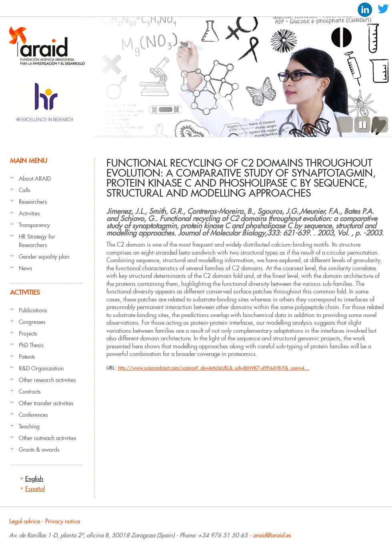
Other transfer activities (46, 403)
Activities (29, 213)
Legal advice (25, 521)
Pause (362, 125)
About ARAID (35, 179)
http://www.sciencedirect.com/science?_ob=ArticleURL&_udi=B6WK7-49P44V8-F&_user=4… (214, 368)
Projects (28, 334)
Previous (345, 125)
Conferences (33, 415)
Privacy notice (63, 521)
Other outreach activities (47, 438)
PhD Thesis (31, 345)
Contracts (30, 392)
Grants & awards (39, 450)
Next (380, 125)
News (25, 268)
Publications (33, 310)
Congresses (32, 322)
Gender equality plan (44, 257)
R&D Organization (41, 368)
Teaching (29, 426)
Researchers (33, 202)
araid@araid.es (272, 535)
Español (35, 489)
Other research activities (47, 380)
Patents (27, 357)
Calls (24, 190)
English (34, 479)
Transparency (34, 225)
